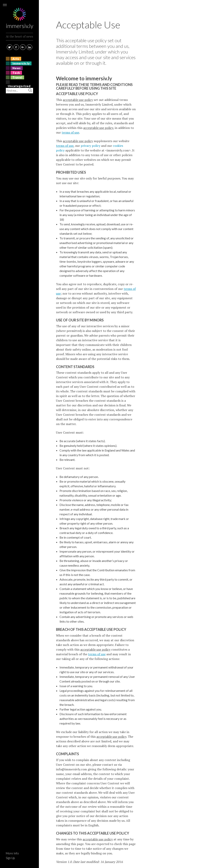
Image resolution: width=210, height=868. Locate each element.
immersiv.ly (19, 14)
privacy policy (91, 146)
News (17, 68)
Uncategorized (19, 86)
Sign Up (10, 858)
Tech (16, 73)
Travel (17, 77)
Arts (16, 59)
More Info (12, 853)
